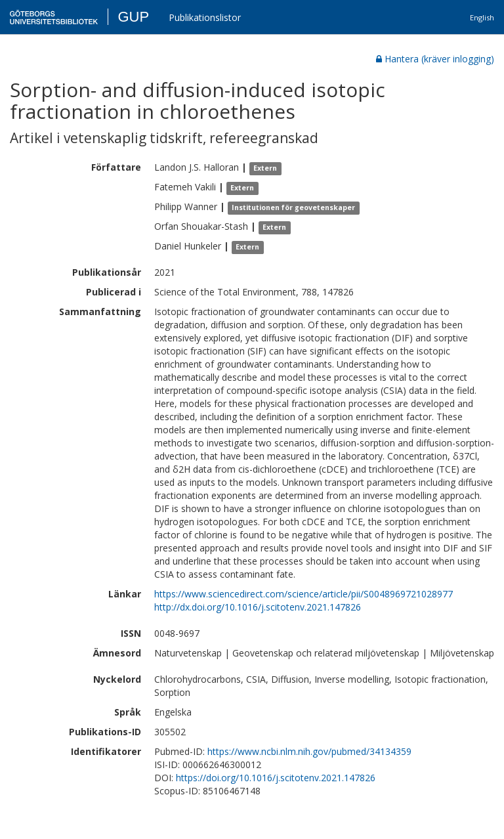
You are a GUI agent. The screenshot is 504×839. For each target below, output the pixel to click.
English (482, 17)
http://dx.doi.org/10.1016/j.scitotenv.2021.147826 (258, 607)
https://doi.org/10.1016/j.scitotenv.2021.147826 (276, 778)
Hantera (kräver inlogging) (435, 59)
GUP (133, 17)
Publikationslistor (205, 17)
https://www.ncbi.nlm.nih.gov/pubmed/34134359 (309, 751)
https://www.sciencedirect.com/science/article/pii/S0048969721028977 (304, 594)
